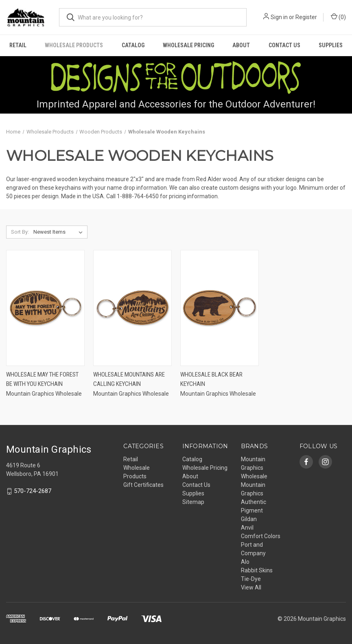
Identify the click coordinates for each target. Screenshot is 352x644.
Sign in (279, 17)
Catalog (133, 45)
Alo (245, 562)
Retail (18, 45)
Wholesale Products (74, 45)
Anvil (247, 528)
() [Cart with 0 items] (338, 17)
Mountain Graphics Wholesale (254, 468)
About (241, 45)
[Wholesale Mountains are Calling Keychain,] (132, 308)
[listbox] (60, 232)
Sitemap (193, 502)
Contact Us (284, 45)
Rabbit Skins (257, 570)
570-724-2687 (33, 491)
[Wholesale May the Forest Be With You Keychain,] (45, 308)
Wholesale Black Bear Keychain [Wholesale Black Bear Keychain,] (211, 379)
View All (251, 587)
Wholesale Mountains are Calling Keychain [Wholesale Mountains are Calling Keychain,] (129, 379)
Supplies (331, 45)
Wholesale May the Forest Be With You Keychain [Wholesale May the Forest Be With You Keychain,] (42, 379)
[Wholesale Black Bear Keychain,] (220, 308)
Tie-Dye (251, 579)
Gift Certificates (143, 485)
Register (306, 17)
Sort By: (20, 232)
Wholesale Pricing (188, 45)
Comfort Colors (261, 536)
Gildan (249, 519)
